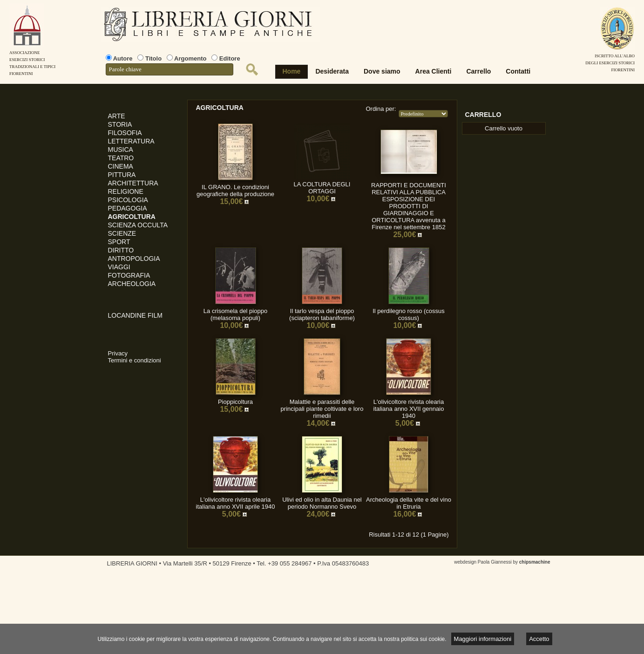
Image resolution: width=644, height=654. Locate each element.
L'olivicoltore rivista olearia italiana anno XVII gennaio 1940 (409, 409)
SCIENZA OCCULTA (138, 225)
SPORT (119, 242)
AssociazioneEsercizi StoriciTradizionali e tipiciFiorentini (32, 60)
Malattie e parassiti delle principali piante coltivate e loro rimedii (322, 409)
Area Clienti (434, 71)
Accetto (539, 639)
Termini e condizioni (135, 360)
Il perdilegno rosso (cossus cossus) (409, 314)
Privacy (118, 353)
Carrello (478, 71)
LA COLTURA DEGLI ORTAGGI (322, 188)
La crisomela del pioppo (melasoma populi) (235, 314)
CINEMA (121, 166)
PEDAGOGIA (128, 208)
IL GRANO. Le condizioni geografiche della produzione (235, 191)
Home (292, 71)
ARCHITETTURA (133, 183)
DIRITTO (121, 250)
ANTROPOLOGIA (134, 259)
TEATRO (121, 158)
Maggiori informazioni (483, 639)
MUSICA (121, 150)
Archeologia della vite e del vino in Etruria (409, 503)
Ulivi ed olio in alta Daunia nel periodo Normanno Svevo (322, 503)
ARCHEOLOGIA (132, 284)
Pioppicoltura (235, 402)
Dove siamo (382, 71)
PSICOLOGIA (128, 200)
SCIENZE (122, 233)
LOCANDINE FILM (135, 315)
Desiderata (332, 71)
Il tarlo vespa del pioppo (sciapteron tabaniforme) (322, 314)
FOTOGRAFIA (129, 275)
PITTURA (122, 175)
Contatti (518, 71)
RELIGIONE (126, 191)
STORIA (120, 124)
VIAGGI (119, 267)
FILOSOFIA (125, 133)
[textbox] (169, 69)
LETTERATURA (131, 141)
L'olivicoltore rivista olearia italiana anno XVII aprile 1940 (236, 503)
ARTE (117, 116)
